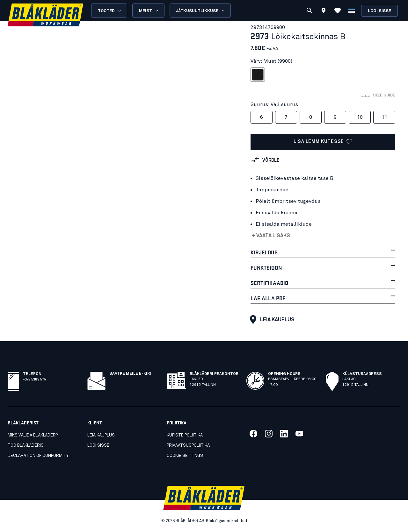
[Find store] (324, 11)
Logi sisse (379, 11)
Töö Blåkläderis (26, 446)
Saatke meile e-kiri (130, 374)
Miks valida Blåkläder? (33, 435)
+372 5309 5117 (35, 379)
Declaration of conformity (38, 456)
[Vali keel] (352, 11)
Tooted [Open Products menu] (110, 11)
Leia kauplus (271, 320)
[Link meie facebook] (253, 434)
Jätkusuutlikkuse (201, 11)
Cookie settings (185, 456)
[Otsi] (310, 11)
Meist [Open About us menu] (149, 11)
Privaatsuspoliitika (188, 446)
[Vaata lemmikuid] (338, 11)
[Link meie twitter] (269, 434)
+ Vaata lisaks (271, 236)
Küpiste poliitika (185, 435)
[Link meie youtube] (299, 434)
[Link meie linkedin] (284, 434)
